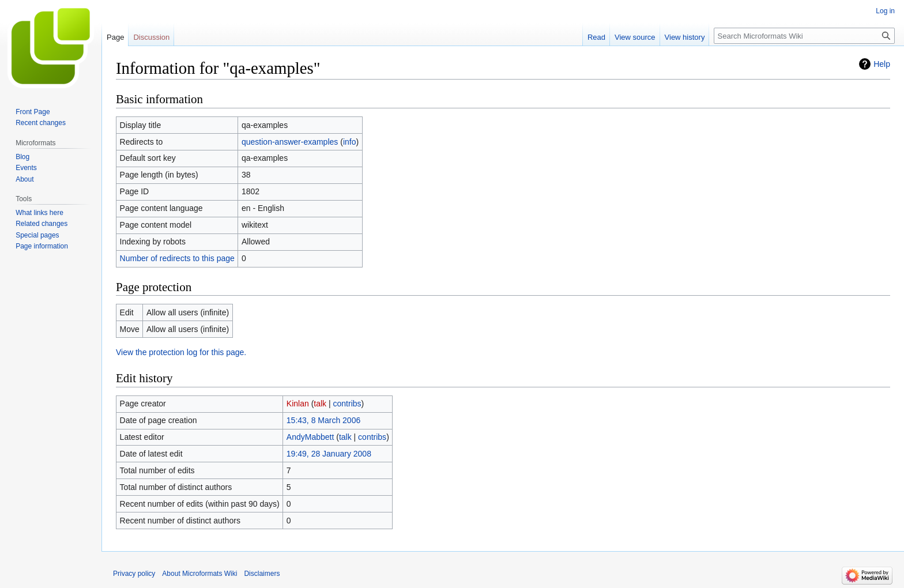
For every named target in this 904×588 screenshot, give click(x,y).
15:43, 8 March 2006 (323, 420)
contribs (347, 404)
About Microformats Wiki (199, 574)
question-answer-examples (290, 142)
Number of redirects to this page (177, 258)
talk (320, 404)
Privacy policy (134, 574)
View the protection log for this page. (181, 352)
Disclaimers (262, 574)
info (350, 142)
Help (882, 64)
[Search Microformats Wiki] (804, 36)
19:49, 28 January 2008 (329, 454)
